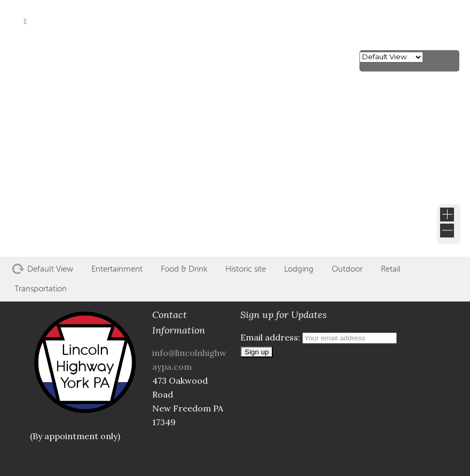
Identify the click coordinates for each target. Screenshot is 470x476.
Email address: (319, 337)
